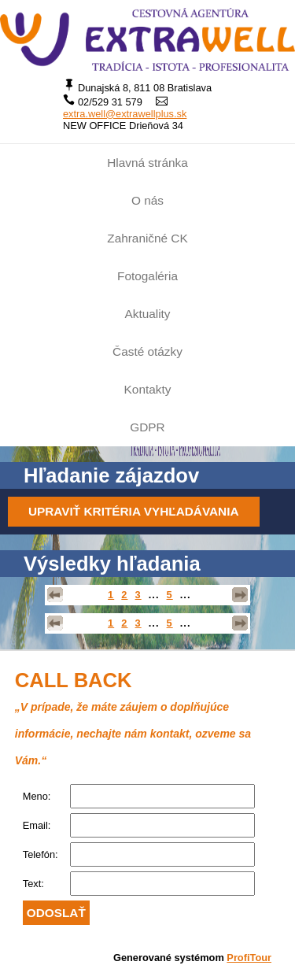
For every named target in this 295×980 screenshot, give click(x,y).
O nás (147, 200)
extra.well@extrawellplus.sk (125, 114)
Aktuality (147, 314)
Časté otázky (147, 351)
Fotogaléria (147, 276)
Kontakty (148, 389)
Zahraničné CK (147, 238)
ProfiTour (249, 958)
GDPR (147, 427)
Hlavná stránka (147, 163)
